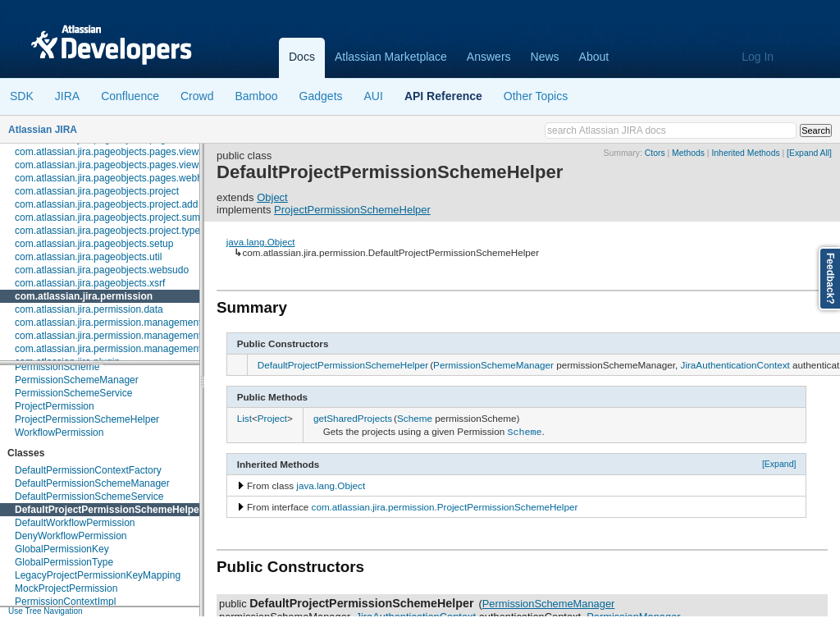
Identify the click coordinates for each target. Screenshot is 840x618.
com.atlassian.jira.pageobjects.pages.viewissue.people (135, 152)
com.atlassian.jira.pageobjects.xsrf (90, 283)
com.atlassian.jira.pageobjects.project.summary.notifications (146, 217)
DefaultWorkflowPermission (75, 523)
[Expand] (779, 462)
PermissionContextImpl (65, 602)
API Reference (443, 96)
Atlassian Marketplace (391, 57)
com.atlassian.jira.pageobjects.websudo (102, 270)
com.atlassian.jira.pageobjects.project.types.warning (128, 231)
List (244, 418)
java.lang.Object (261, 242)
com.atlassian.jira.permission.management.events (124, 349)
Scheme (415, 418)
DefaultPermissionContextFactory (88, 470)
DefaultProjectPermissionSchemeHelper (109, 510)
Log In (758, 57)
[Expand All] (809, 153)
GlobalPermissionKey (62, 549)
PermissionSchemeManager (77, 380)
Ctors (655, 153)
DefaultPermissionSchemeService (89, 497)
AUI (374, 96)
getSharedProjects (353, 418)
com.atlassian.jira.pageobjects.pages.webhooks (119, 178)
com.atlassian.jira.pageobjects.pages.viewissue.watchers (139, 165)
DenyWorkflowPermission (71, 536)
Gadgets (321, 96)
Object (272, 197)
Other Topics (536, 96)
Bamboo (256, 96)
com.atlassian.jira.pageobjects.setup (94, 244)
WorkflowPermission (59, 433)
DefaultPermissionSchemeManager (92, 483)
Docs (302, 57)
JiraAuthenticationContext (735, 365)
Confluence (130, 96)
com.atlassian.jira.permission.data (89, 309)
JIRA (67, 96)
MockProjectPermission (66, 588)
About (594, 57)
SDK (22, 96)
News (545, 57)
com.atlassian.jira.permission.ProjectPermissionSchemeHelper (445, 505)
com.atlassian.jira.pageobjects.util (88, 257)
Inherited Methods (745, 153)
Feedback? (830, 279)
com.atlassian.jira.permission (84, 296)
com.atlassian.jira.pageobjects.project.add (106, 204)
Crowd (197, 96)
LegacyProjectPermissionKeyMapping (98, 575)
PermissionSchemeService (73, 393)
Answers (489, 57)
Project (272, 418)
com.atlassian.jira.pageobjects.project (97, 191)
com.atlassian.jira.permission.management (108, 323)
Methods (688, 153)
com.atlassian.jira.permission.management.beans (123, 336)
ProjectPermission (55, 406)
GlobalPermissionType (64, 562)
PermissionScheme (57, 367)
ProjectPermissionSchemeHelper (87, 419)
